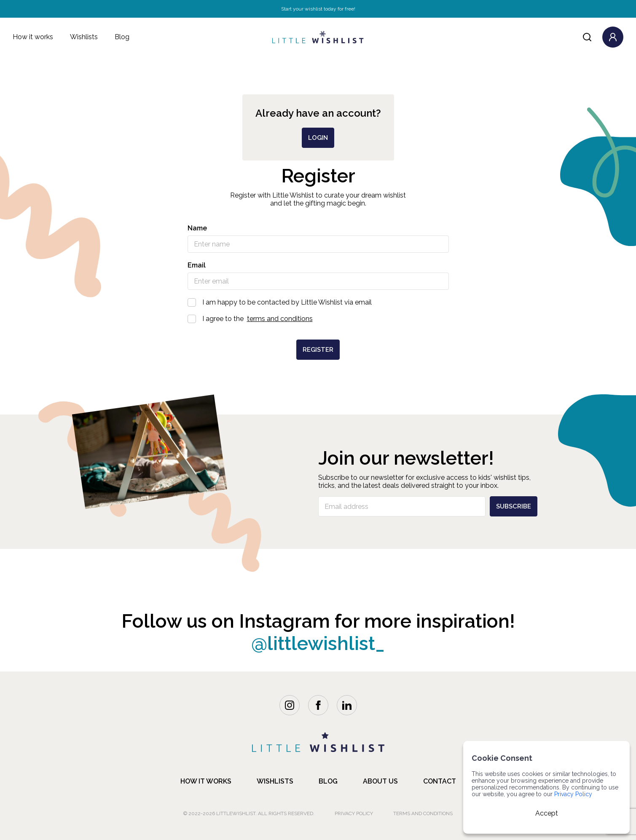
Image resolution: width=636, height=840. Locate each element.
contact (440, 781)
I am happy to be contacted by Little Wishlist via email (318, 302)
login (318, 138)
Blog (122, 37)
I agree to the (318, 319)
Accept (547, 813)
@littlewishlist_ (318, 643)
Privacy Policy (354, 813)
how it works (206, 781)
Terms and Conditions (423, 813)
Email (197, 265)
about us (380, 781)
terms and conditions (280, 319)
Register (318, 350)
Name (197, 228)
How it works (33, 37)
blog (328, 781)
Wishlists (84, 37)
